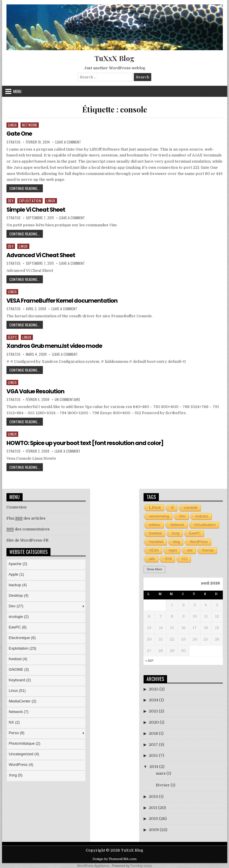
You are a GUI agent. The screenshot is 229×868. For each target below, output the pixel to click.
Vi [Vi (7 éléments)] (172, 507)
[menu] (46, 670)
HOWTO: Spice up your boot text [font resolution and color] (87, 443)
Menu (17, 91)
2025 (154, 688)
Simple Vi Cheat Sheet (37, 210)
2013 (153, 796)
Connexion (16, 507)
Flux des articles (26, 518)
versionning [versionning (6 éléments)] (159, 516)
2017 (153, 744)
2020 (154, 722)
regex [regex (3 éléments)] (173, 550)
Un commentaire (67, 399)
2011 (153, 807)
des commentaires (28, 529)
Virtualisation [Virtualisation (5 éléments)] (205, 524)
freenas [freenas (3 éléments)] (208, 550)
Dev (11, 201)
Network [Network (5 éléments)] (177, 524)
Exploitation (30, 201)
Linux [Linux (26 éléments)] (155, 507)
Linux (12, 125)
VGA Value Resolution (36, 391)
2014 (154, 766)
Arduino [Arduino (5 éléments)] (202, 516)
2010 (154, 818)
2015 (153, 755)
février (163, 785)
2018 (153, 733)
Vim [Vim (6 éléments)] (182, 516)
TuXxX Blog (114, 58)
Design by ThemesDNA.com (114, 858)
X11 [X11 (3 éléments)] (185, 558)
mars (161, 773)
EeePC (13, 337)
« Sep (149, 660)
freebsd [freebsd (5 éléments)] (155, 533)
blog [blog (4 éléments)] (177, 541)
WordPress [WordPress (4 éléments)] (199, 541)
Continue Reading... (26, 189)
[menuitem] (46, 564)
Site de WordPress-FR (27, 540)
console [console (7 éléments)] (191, 507)
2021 (153, 711)
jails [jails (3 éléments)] (152, 558)
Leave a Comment (68, 142)
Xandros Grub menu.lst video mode (55, 346)
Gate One (19, 134)
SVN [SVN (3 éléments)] (168, 558)
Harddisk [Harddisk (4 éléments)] (156, 541)
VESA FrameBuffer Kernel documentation (63, 300)
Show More (155, 569)
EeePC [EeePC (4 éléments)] (195, 533)
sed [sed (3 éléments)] (190, 550)
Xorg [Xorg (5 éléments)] (175, 533)
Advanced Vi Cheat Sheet (42, 255)
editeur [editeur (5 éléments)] (155, 524)
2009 (154, 829)
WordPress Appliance (93, 865)
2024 (154, 700)
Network (30, 125)
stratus (14, 142)
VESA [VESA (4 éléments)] (154, 550)
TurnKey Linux (141, 865)
